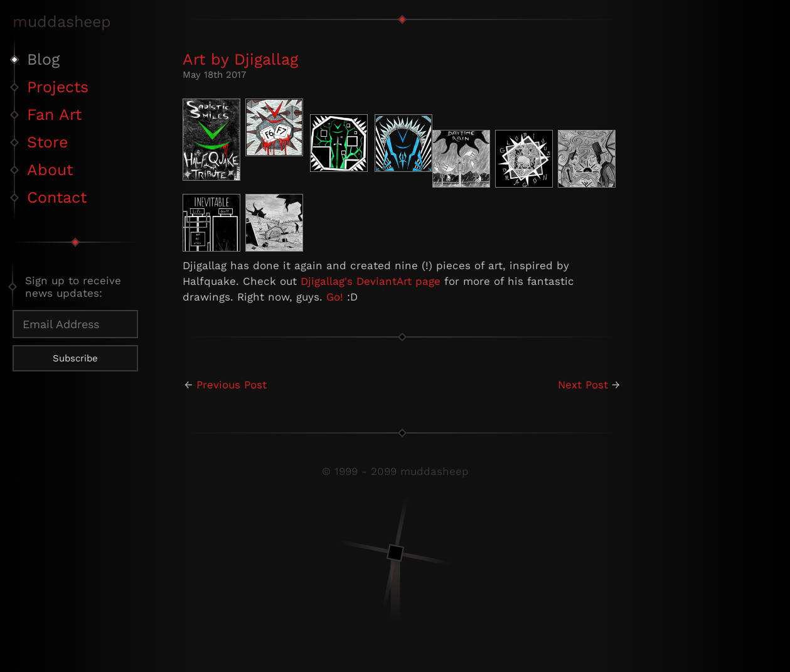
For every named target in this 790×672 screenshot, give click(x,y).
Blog (43, 59)
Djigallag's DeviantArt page (371, 281)
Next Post (583, 385)
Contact (57, 197)
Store (47, 142)
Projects (58, 87)
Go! (335, 297)
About (50, 170)
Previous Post (232, 385)
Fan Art (54, 115)
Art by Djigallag (240, 59)
